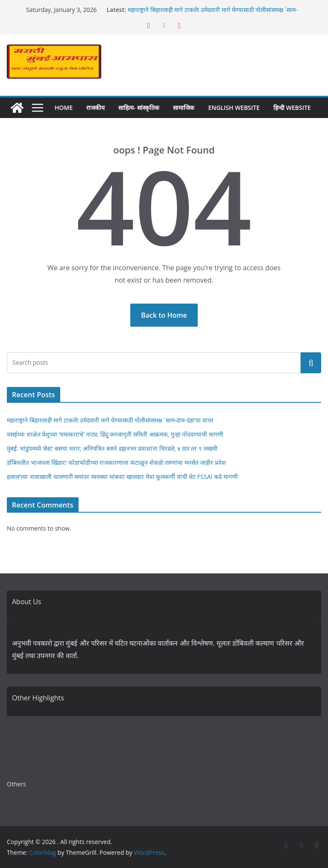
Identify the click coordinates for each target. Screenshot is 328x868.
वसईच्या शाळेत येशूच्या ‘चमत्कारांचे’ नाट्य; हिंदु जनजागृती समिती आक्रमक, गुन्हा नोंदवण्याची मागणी (115, 434)
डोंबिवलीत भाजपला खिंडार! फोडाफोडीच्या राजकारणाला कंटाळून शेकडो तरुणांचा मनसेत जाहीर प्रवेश (116, 462)
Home (64, 108)
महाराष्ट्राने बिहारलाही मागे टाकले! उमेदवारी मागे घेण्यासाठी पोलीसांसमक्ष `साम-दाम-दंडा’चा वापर (110, 420)
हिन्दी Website (292, 108)
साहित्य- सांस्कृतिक (139, 108)
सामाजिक (184, 108)
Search (311, 363)
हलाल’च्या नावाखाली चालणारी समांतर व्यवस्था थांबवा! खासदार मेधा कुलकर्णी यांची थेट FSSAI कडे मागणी (122, 477)
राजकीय (95, 108)
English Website (234, 108)
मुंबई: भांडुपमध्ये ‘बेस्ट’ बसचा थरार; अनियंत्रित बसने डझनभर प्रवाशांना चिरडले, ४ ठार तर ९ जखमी (112, 448)
